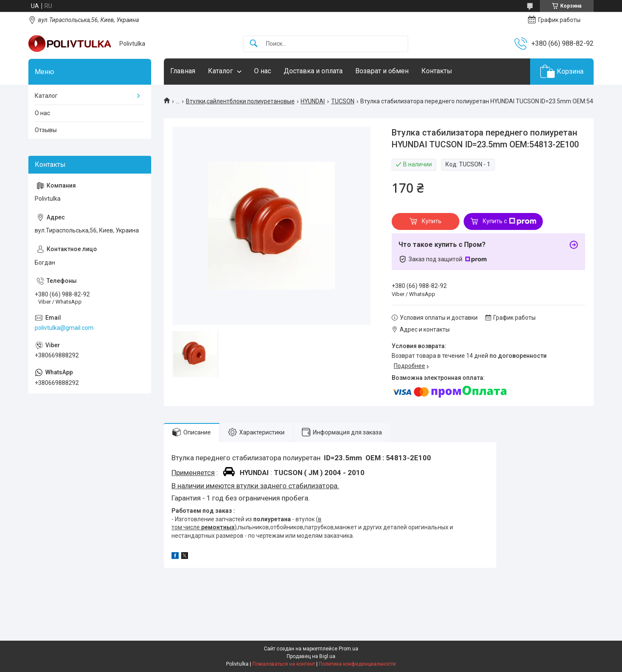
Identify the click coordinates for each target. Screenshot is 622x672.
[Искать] (254, 44)
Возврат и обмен (382, 71)
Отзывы (46, 130)
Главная (183, 71)
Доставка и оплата (313, 71)
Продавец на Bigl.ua (311, 656)
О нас (263, 71)
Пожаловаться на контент (284, 664)
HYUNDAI (313, 101)
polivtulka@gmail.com (64, 328)
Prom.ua (348, 649)
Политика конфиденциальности (357, 664)
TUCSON (343, 101)
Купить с (510, 221)
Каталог (220, 71)
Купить (432, 221)
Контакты (437, 71)
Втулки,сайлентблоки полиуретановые (240, 101)
